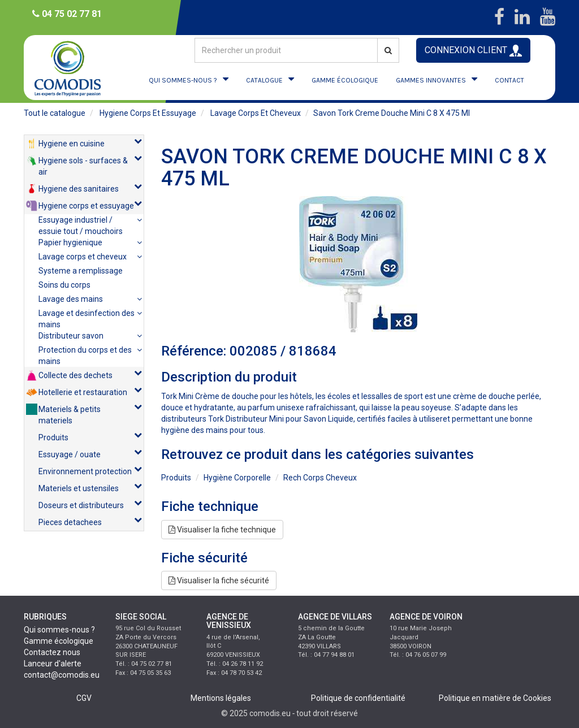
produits (176, 478)
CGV (84, 698)
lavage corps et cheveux (256, 113)
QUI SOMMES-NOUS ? (183, 80)
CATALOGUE (264, 80)
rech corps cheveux (320, 478)
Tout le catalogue (55, 113)
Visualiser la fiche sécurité (219, 580)
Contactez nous (52, 652)
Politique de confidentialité (358, 698)
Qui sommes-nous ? (59, 630)
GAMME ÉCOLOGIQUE (345, 80)
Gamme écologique (59, 641)
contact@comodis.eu (62, 675)
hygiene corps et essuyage (148, 113)
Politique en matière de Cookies (495, 698)
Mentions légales (221, 698)
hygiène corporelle (237, 478)
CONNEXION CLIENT (473, 51)
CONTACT (509, 80)
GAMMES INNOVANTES (431, 80)
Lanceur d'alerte (53, 664)
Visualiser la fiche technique (222, 530)
